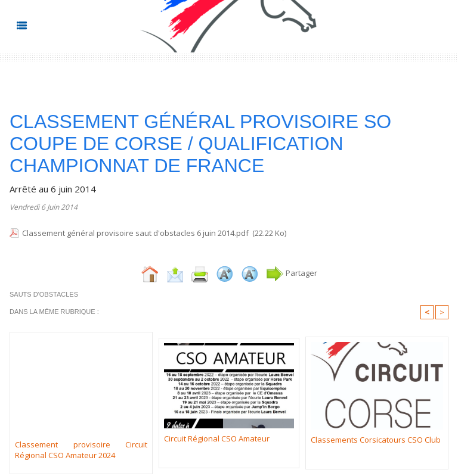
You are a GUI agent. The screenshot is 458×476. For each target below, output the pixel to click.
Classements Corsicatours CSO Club (376, 440)
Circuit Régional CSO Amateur (217, 438)
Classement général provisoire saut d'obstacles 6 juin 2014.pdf (135, 233)
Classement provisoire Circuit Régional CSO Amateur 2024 (81, 450)
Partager (292, 273)
